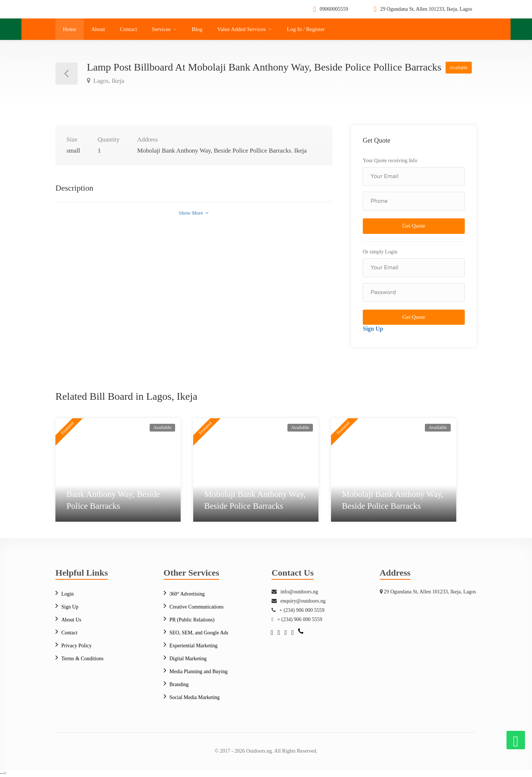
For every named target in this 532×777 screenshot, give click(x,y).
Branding (179, 684)
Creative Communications (197, 607)
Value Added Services (242, 29)
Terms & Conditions (82, 659)
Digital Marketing (188, 659)
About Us (71, 620)
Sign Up (373, 329)
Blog (197, 29)
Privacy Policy (76, 646)
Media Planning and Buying (199, 672)
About (98, 29)
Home (70, 29)
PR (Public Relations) (192, 620)
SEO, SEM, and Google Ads (199, 633)
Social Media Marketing (195, 697)
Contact (128, 29)
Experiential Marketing (194, 646)
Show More (194, 213)
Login (67, 594)
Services (161, 29)
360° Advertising (187, 594)
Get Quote (414, 226)
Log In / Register (306, 29)
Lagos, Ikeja (108, 81)
